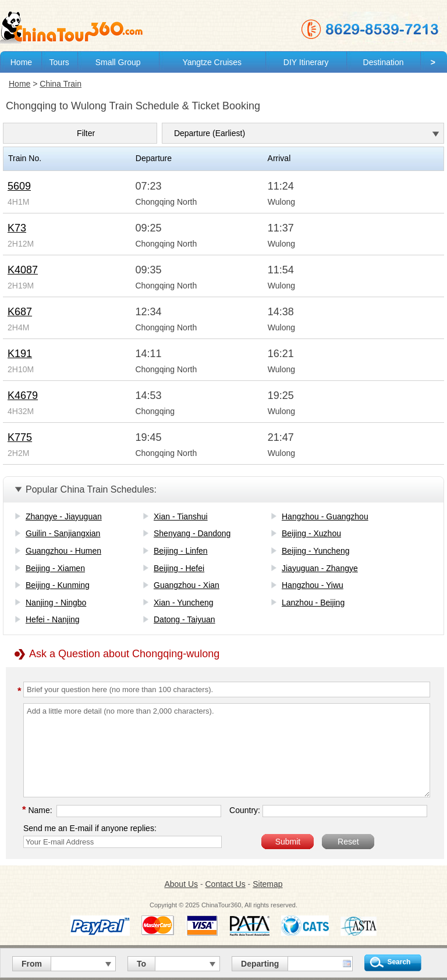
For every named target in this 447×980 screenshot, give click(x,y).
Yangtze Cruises (212, 62)
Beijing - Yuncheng (316, 551)
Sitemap (267, 884)
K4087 (23, 270)
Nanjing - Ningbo (56, 603)
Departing (260, 964)
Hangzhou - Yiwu (313, 585)
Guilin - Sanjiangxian (63, 533)
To (141, 964)
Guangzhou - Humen (63, 551)
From (32, 964)
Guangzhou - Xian (187, 585)
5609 (19, 186)
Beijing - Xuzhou (311, 533)
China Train (61, 84)
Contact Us (225, 884)
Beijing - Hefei (179, 568)
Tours (59, 62)
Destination (384, 62)
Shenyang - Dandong (192, 533)
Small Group (118, 62)
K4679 (23, 395)
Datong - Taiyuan (185, 619)
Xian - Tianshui (181, 516)
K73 (17, 228)
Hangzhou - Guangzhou (325, 516)
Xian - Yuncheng (184, 603)
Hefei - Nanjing (53, 619)
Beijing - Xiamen (55, 568)
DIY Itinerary (306, 62)
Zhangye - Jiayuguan (64, 516)
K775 (20, 437)
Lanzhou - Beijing (313, 603)
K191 (20, 354)
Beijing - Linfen (181, 551)
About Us (181, 884)
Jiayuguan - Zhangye (320, 568)
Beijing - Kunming (58, 585)
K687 (20, 312)
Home (21, 62)
